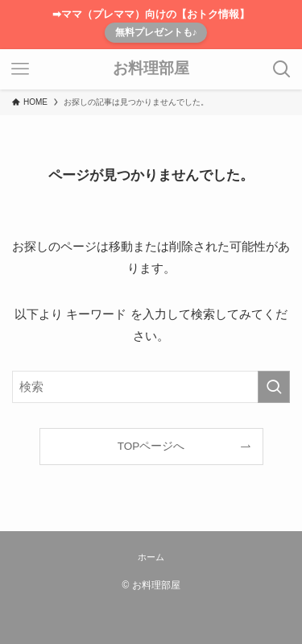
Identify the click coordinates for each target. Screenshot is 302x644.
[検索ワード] (151, 387)
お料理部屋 (151, 69)
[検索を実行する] (274, 387)
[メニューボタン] (20, 69)
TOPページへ (151, 446)
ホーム (151, 557)
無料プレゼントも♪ (156, 32)
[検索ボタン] (282, 69)
